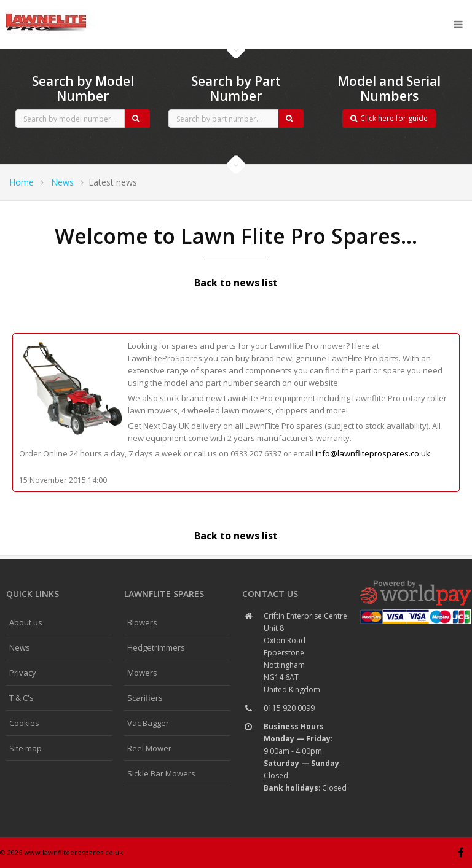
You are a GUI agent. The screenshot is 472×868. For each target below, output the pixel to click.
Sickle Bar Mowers (161, 773)
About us (26, 622)
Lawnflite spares (164, 594)
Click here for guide (389, 118)
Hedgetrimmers (156, 647)
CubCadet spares (74, 10)
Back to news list (236, 283)
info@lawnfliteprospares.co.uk (373, 453)
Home (22, 182)
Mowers (142, 673)
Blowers (142, 622)
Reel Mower (149, 748)
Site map (26, 748)
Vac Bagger (148, 723)
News (62, 182)
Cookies (24, 723)
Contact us (270, 594)
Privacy (23, 673)
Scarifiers (145, 698)
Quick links (33, 594)
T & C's (22, 698)
